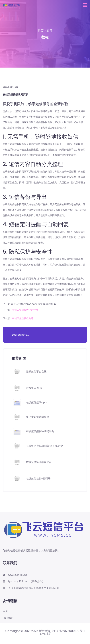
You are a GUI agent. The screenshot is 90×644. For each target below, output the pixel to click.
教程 (49, 31)
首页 (41, 31)
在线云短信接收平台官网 (25, 310)
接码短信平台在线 (36, 372)
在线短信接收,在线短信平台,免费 (44, 446)
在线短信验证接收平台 (39, 462)
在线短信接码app (36, 402)
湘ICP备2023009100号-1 (68, 631)
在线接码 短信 (34, 388)
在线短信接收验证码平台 (40, 431)
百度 (5, 611)
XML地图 (46, 634)
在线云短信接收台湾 (23, 318)
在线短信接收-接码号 (38, 479)
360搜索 (8, 618)
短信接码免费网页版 (38, 417)
